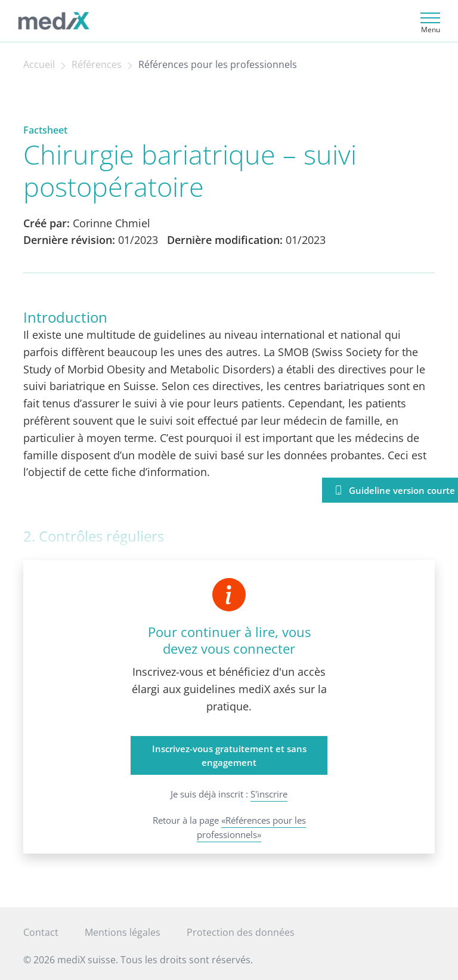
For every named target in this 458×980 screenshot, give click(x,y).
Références (97, 64)
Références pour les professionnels (218, 64)
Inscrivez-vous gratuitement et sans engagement (229, 755)
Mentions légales (123, 932)
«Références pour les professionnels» (251, 827)
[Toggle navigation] (428, 21)
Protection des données (241, 932)
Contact (41, 932)
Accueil (39, 64)
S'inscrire (269, 794)
